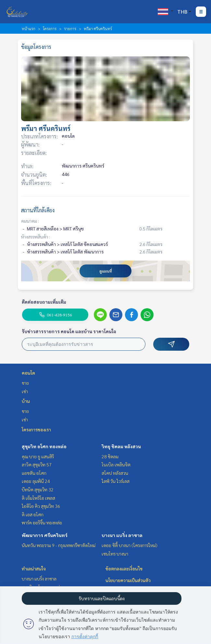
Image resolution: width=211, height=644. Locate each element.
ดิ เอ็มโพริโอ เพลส (38, 498)
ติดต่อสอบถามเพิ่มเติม (44, 302)
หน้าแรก (29, 29)
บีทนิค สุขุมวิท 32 (38, 489)
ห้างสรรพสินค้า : (36, 237)
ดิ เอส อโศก (33, 514)
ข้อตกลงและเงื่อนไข (124, 568)
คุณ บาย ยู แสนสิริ (38, 456)
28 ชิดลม (110, 456)
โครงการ (50, 29)
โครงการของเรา (36, 429)
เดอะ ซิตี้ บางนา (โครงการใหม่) (130, 545)
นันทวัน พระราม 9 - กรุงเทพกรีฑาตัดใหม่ (59, 545)
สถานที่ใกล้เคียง (38, 210)
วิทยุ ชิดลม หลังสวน (121, 446)
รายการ (70, 29)
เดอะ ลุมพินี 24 (36, 481)
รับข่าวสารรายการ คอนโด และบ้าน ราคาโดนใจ (69, 331)
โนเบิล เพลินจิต (116, 464)
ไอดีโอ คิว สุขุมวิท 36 (41, 506)
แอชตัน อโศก (34, 473)
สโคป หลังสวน (115, 473)
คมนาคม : (30, 221)
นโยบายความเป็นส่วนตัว (128, 580)
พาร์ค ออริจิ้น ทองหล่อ (42, 522)
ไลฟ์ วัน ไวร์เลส (116, 481)
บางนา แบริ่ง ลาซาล (122, 535)
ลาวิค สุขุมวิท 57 (37, 464)
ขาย (25, 383)
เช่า (25, 391)
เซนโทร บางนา (115, 554)
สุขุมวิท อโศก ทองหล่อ (44, 446)
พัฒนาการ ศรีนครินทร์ (45, 535)
